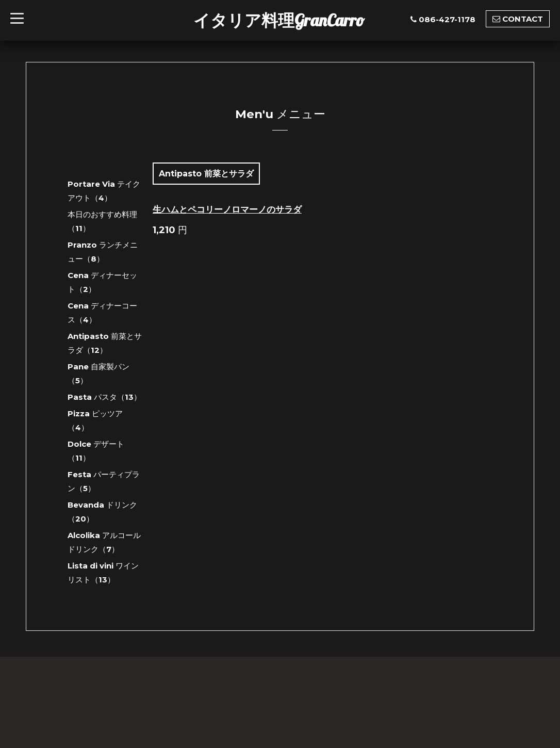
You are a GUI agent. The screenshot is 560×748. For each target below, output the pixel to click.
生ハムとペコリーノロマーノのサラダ (227, 209)
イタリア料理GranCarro (279, 20)
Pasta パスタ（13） (104, 397)
